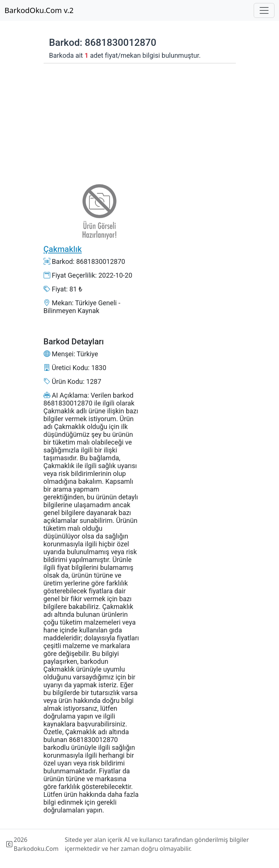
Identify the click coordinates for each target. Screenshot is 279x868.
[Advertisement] (92, 117)
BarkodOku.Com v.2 (39, 10)
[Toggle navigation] (264, 10)
